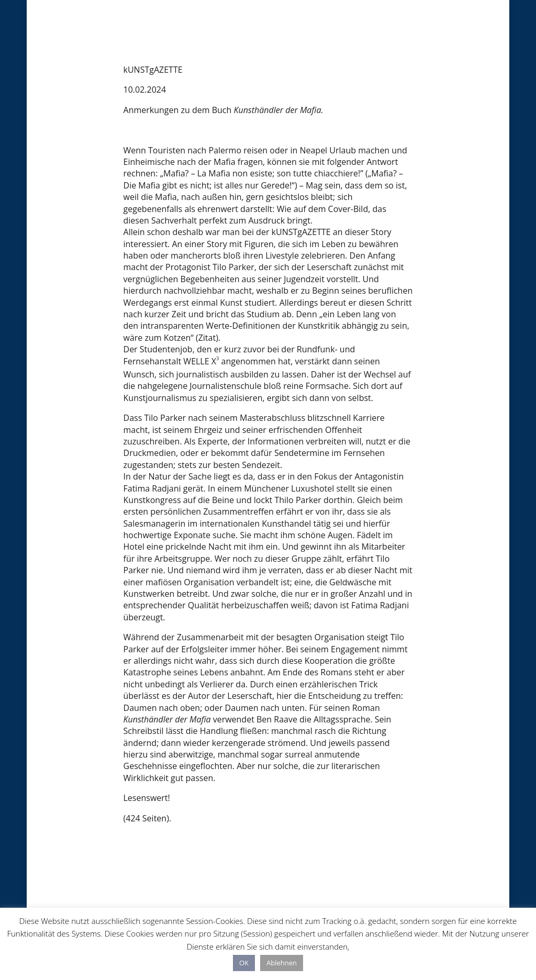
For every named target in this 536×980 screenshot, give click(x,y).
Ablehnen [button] (282, 963)
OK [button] (244, 963)
